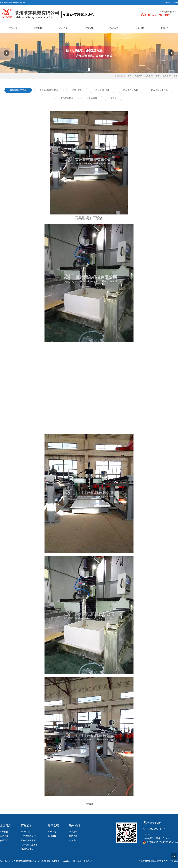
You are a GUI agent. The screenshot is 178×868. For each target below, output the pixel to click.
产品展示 (138, 76)
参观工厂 (4, 841)
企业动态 (52, 832)
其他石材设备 (27, 849)
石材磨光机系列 (28, 841)
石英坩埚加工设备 (152, 76)
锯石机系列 (26, 832)
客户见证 (4, 836)
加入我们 (73, 841)
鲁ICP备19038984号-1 (62, 861)
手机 (176, 3)
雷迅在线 (88, 861)
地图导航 (73, 836)
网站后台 (169, 3)
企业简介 (4, 832)
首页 (130, 76)
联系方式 (73, 832)
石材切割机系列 (28, 836)
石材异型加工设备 (29, 845)
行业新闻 (52, 836)
